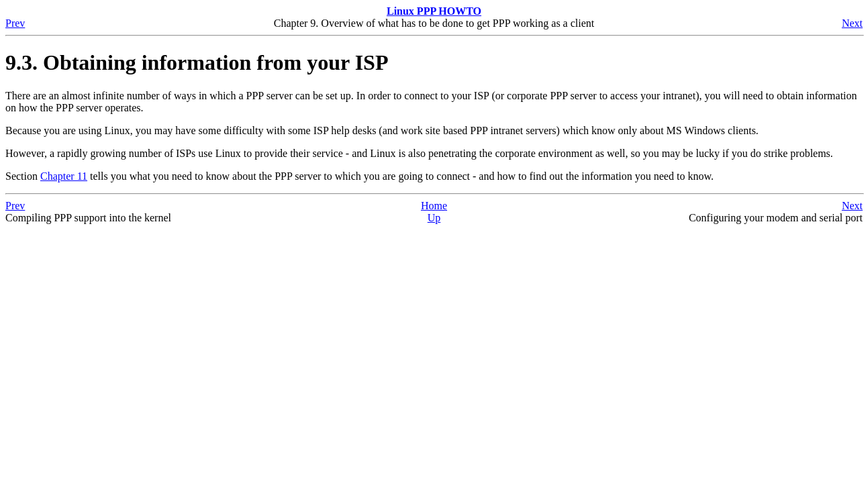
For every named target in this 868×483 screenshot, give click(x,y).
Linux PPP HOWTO (434, 11)
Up (434, 218)
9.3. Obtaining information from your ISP (197, 62)
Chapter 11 (64, 176)
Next (852, 23)
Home (434, 206)
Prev (15, 23)
